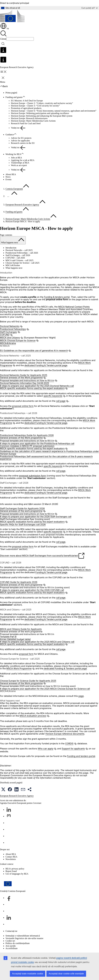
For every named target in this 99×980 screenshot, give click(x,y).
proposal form (26, 654)
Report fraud (11, 871)
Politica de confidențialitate (18, 943)
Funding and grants (14, 97)
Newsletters (11, 859)
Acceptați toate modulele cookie (28, 974)
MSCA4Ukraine (13, 265)
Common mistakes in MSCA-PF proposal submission (27, 446)
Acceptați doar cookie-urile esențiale (66, 974)
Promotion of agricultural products (26, 108)
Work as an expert (19, 165)
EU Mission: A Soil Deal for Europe (27, 101)
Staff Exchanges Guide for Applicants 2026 (22, 508)
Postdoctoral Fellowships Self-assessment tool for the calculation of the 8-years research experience (46, 458)
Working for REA (13, 154)
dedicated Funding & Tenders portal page (46, 365)
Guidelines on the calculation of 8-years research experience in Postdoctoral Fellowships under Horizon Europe (49, 453)
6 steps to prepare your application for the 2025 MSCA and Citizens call (37, 642)
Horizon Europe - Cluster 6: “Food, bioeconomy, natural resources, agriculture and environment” (54, 111)
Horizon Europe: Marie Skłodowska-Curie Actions (33, 121)
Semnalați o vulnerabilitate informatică (23, 936)
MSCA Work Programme (19, 668)
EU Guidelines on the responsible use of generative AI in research (34, 351)
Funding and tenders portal (81, 756)
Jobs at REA (16, 158)
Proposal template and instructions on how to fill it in (27, 380)
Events (9, 179)
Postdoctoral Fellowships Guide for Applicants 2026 (27, 435)
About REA (11, 174)
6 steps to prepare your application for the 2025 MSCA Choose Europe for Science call (45, 689)
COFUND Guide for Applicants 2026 (19, 582)
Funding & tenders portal (57, 297)
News (8, 177)
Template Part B (8, 637)
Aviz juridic (11, 946)
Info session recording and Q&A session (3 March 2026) (29, 504)
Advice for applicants (20, 141)
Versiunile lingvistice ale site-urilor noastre (24, 938)
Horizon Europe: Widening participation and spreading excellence (40, 113)
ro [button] (4, 28)
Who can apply (46, 749)
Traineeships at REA (20, 163)
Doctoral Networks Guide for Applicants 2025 (24, 375)
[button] (3, 789)
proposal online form (23, 406)
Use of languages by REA (17, 874)
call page (61, 401)
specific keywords (53, 396)
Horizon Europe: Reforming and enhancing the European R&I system (42, 116)
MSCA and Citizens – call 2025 (19, 260)
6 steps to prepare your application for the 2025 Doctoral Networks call (37, 386)
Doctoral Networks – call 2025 (19, 250)
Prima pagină (11, 93)
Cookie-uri (10, 941)
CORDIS (69, 743)
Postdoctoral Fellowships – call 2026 (22, 253)
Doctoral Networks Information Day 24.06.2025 (25, 383)
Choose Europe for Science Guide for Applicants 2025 (28, 681)
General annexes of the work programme (21, 511)
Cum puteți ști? (89, 8)
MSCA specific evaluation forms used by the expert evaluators (32, 388)
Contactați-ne (11, 931)
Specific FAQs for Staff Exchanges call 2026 (23, 525)
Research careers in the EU (23, 143)
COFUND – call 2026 (15, 258)
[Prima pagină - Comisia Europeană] (12, 16)
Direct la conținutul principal (14, 3)
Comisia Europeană (14, 189)
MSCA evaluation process (33, 716)
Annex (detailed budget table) (15, 639)
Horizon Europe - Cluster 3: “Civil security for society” (35, 106)
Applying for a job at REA (23, 160)
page (81, 696)
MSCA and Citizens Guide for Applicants (21, 629)
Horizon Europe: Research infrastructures (29, 118)
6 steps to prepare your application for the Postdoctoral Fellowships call (37, 444)
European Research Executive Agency (22, 205)
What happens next (14, 268)
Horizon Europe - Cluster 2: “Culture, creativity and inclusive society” (42, 103)
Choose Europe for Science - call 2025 (22, 263)
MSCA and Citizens (10, 338)
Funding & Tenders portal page (51, 572)
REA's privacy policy (15, 869)
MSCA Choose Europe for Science (18, 340)
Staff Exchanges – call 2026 (18, 255)
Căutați (3, 39)
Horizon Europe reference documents (65, 734)
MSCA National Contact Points (74, 307)
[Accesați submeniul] (25, 97)
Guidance (10, 135)
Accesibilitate (12, 948)
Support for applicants (73, 749)
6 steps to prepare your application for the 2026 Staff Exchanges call (36, 517)
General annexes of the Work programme (21, 378)
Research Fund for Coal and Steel (26, 123)
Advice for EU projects (21, 138)
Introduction (11, 248)
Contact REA (11, 857)
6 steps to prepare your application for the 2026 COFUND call (32, 590)
